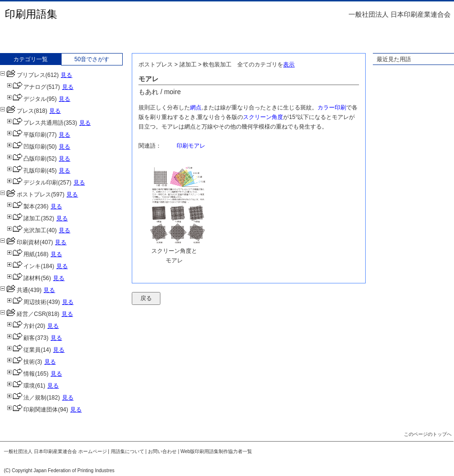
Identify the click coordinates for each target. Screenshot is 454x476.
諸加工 (24, 218)
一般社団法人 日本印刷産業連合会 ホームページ (55, 451)
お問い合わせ (162, 451)
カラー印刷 (332, 108)
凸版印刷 (26, 159)
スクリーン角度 (263, 117)
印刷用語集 (31, 14)
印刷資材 (20, 242)
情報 (21, 374)
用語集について (127, 451)
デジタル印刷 (32, 183)
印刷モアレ (191, 146)
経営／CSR (23, 314)
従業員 (24, 350)
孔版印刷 (26, 171)
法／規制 (26, 398)
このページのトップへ (428, 434)
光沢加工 (26, 230)
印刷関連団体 (32, 410)
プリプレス (23, 75)
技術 (21, 362)
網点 (196, 108)
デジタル (26, 99)
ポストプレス (26, 195)
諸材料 (24, 278)
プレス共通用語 (35, 123)
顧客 (21, 338)
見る (66, 75)
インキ (24, 266)
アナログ (26, 87)
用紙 (21, 254)
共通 (14, 290)
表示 (289, 65)
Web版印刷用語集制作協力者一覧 (216, 451)
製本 (21, 206)
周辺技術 (26, 302)
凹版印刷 (26, 147)
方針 (21, 326)
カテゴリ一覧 (31, 59)
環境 (21, 386)
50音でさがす (92, 59)
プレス (17, 111)
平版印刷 (26, 135)
